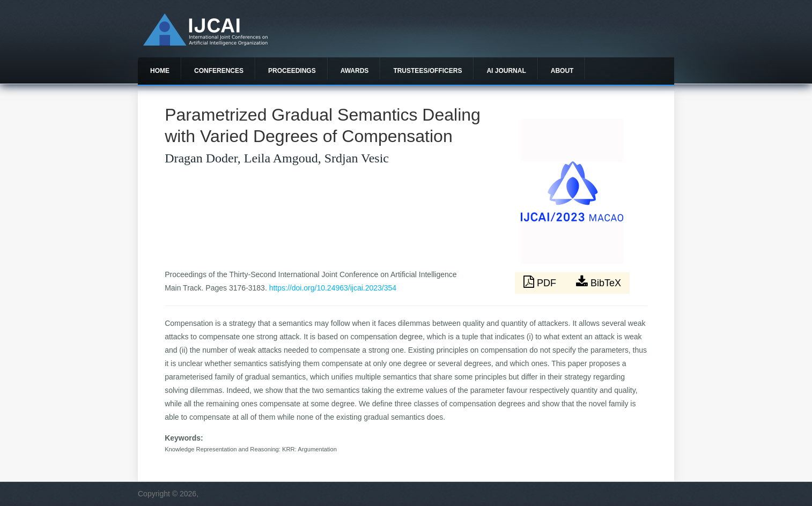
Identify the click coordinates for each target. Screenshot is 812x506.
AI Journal (506, 71)
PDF (541, 282)
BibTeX (599, 282)
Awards (355, 71)
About (562, 71)
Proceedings (292, 71)
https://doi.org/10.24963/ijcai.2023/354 (333, 288)
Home (160, 71)
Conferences (219, 71)
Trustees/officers (427, 71)
